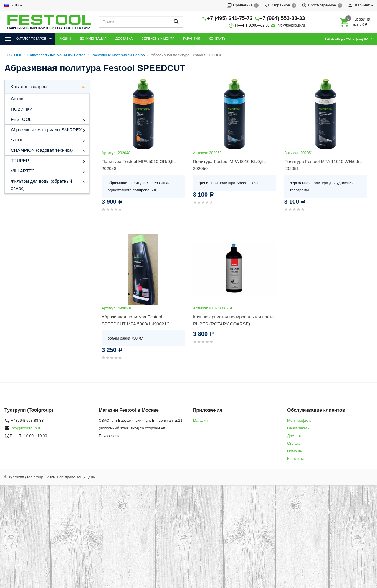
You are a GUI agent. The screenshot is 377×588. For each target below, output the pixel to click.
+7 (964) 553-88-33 (282, 18)
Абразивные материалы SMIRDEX (46, 130)
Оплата (294, 443)
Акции (17, 99)
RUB (15, 5)
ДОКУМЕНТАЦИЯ (93, 39)
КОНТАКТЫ (218, 39)
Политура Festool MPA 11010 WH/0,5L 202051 (323, 165)
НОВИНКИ (22, 109)
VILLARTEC (23, 171)
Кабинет (359, 5)
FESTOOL (21, 119)
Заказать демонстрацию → (348, 38)
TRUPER (20, 160)
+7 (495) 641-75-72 (230, 18)
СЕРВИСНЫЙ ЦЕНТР (158, 39)
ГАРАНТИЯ (192, 39)
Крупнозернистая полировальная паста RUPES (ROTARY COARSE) (233, 320)
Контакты (295, 459)
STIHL (17, 140)
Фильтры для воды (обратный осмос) (41, 185)
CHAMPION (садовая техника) (42, 150)
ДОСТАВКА (124, 39)
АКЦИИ (65, 39)
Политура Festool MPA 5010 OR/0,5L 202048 (139, 165)
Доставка (295, 436)
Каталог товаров (29, 87)
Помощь (295, 451)
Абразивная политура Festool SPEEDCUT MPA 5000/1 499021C (136, 320)
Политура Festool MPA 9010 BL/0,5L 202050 (229, 165)
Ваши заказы (299, 428)
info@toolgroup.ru (291, 25)
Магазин (200, 420)
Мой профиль (299, 420)
